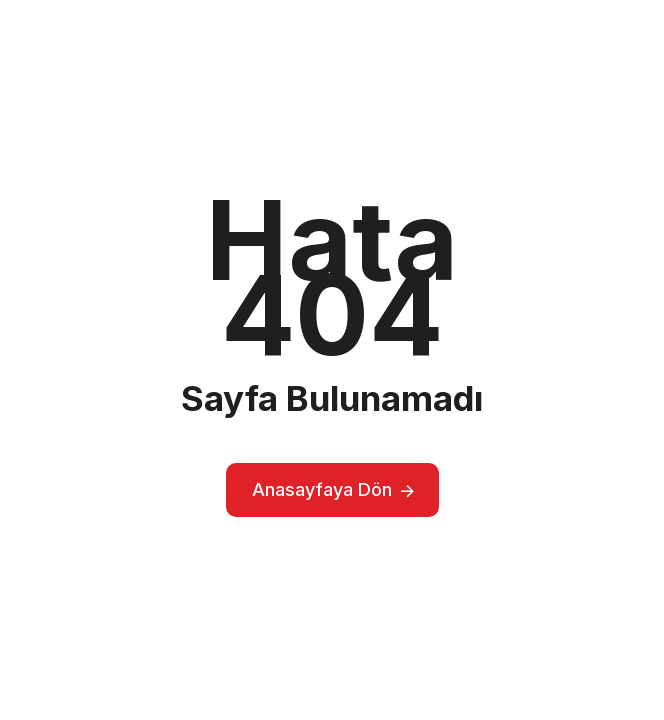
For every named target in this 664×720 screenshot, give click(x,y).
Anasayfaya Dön (322, 489)
